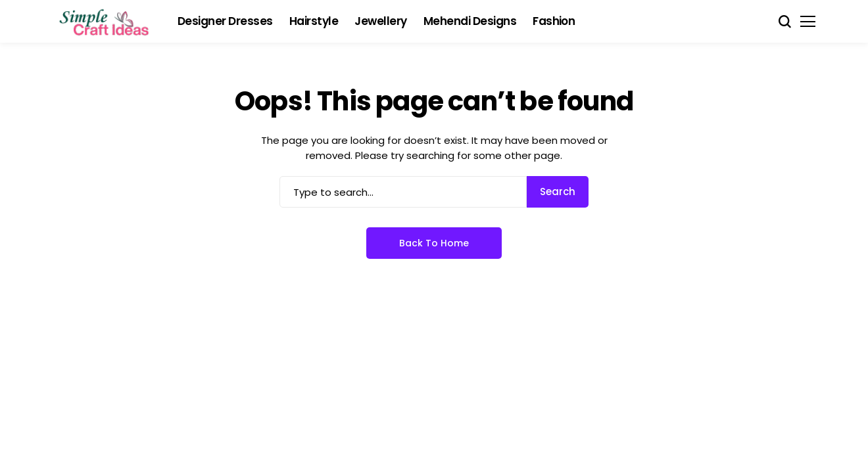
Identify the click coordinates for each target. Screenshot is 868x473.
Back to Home (434, 243)
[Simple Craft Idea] (105, 22)
